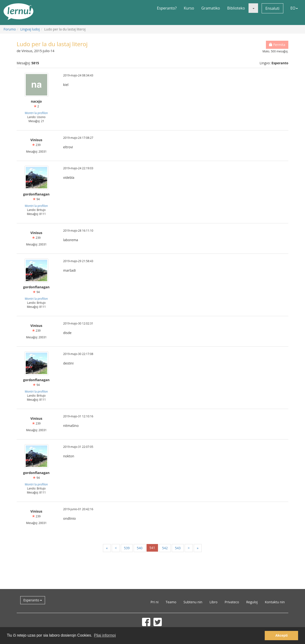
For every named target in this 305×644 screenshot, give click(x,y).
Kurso (189, 8)
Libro (213, 602)
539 (127, 548)
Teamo (171, 602)
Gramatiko (211, 8)
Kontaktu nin (275, 602)
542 (165, 548)
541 (152, 548)
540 (140, 548)
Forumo (10, 29)
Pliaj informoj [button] (105, 635)
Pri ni (155, 602)
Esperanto (33, 600)
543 (178, 548)
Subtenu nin (193, 602)
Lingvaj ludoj (30, 29)
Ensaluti (272, 8)
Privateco (232, 602)
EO (294, 8)
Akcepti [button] (281, 635)
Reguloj (252, 602)
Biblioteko (236, 8)
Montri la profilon (36, 113)
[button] (253, 8)
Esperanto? (167, 8)
